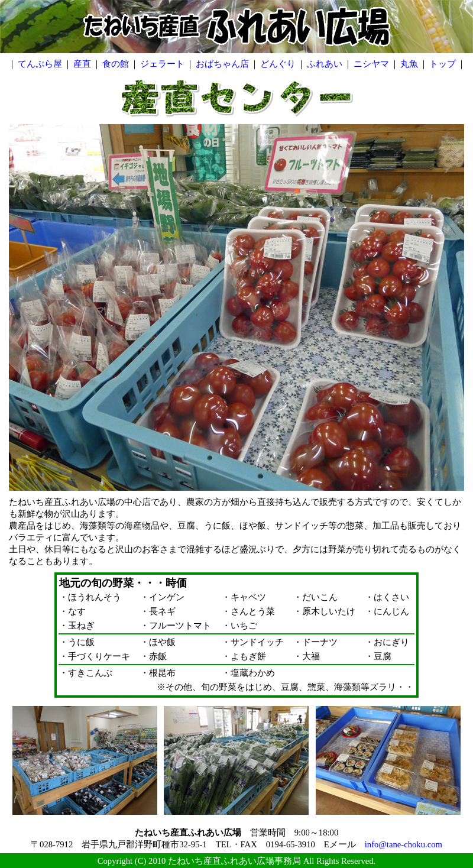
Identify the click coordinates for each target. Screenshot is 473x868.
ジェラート (162, 64)
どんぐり (278, 64)
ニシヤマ (371, 64)
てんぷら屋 (40, 64)
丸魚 (409, 64)
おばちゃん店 (222, 64)
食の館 (116, 64)
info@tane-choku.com (404, 844)
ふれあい (325, 64)
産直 (82, 64)
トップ (443, 64)
